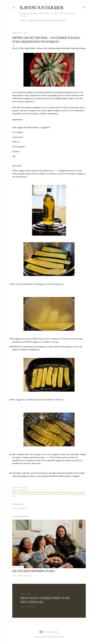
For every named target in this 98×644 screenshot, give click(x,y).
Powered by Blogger (49, 632)
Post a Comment (20, 508)
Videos (31, 21)
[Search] (84, 7)
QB (48, 457)
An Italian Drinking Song (33, 571)
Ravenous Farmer (42, 8)
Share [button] (14, 488)
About (63, 21)
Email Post (22, 488)
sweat (56, 171)
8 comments (31, 607)
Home (23, 21)
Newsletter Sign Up (47, 21)
